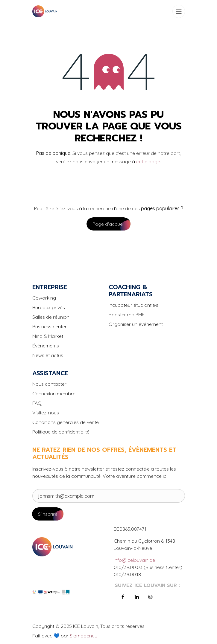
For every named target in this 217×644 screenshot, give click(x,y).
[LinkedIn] (137, 597)
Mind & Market (48, 336)
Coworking (44, 298)
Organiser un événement (136, 324)
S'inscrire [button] (48, 514)
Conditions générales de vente (66, 422)
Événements (46, 346)
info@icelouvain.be (134, 560)
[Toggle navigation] (179, 11)
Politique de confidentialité (61, 432)
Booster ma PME (127, 315)
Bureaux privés (49, 307)
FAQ (37, 403)
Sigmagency (83, 636)
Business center (50, 326)
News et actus (48, 355)
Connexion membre (54, 393)
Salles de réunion (51, 317)
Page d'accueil (109, 224)
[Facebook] (123, 597)
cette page (148, 161)
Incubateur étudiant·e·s (133, 305)
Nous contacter (49, 384)
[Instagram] (151, 597)
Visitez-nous (46, 413)
